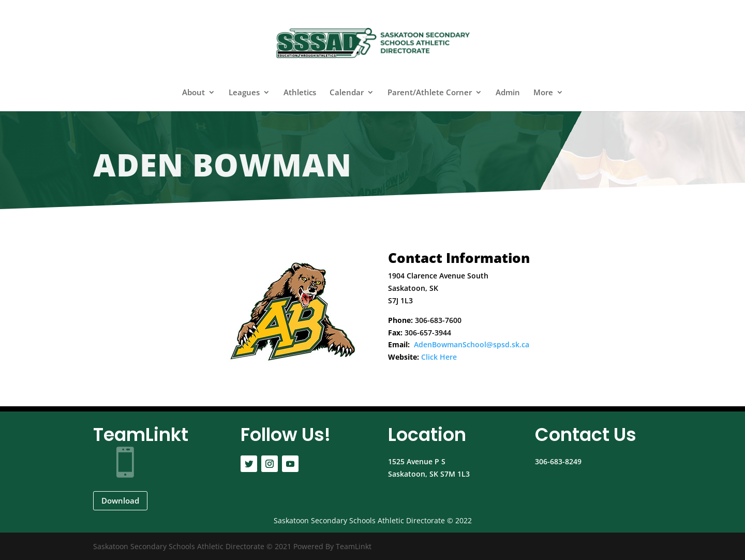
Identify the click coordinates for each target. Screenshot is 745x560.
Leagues (244, 93)
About (193, 93)
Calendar (347, 93)
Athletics (300, 93)
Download (120, 500)
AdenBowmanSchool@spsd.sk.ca (472, 344)
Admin (508, 93)
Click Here (439, 357)
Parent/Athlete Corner (430, 93)
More (543, 93)
